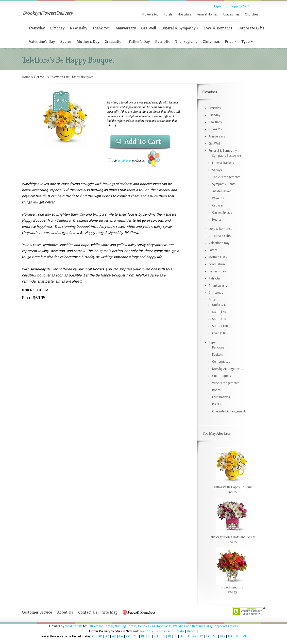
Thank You (101, 28)
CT (136, 636)
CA (121, 636)
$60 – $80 (219, 319)
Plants (216, 404)
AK (100, 636)
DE (143, 636)
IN (182, 636)
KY (201, 636)
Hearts (217, 220)
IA (188, 636)
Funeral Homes (207, 14)
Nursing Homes (126, 626)
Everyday (37, 28)
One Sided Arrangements (229, 411)
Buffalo (179, 631)
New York (147, 631)
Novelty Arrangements (228, 369)
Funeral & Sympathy (180, 28)
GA (156, 636)
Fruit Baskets (221, 397)
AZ (107, 636)
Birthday (57, 28)
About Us (65, 612)
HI (163, 636)
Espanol (220, 6)
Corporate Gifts (251, 28)
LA (208, 636)
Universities (231, 14)
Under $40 (219, 305)
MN (245, 636)
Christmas (211, 41)
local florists (74, 626)
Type (247, 41)
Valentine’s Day (42, 41)
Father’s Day (139, 41)
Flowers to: (150, 14)
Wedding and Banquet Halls (192, 626)
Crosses (218, 205)
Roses (216, 390)
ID (170, 636)
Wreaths (218, 198)
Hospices (144, 626)
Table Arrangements (226, 177)
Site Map (110, 612)
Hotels (168, 14)
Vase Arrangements (226, 383)
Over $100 (219, 333)
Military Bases (162, 626)
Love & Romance (218, 28)
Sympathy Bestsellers (227, 156)
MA (230, 636)
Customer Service (37, 612)
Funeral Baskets (223, 163)
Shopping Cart (239, 6)
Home (26, 77)
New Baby (79, 28)
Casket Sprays (222, 213)
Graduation (114, 41)
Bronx (191, 631)
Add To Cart (143, 142)
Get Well (149, 28)
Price (231, 41)
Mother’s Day (88, 41)
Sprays (217, 170)
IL (176, 636)
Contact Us (88, 612)
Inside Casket (221, 191)
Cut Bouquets (222, 376)
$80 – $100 (220, 326)
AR (114, 636)
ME (215, 636)
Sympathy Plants (224, 184)
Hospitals (184, 14)
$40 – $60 (219, 312)
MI (238, 636)
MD (223, 636)
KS (194, 636)
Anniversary (126, 28)
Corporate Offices (225, 626)
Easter (66, 41)
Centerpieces (221, 362)
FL (149, 636)
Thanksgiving (186, 41)
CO (128, 636)
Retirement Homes (101, 626)
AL (94, 636)
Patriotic (163, 41)
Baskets (217, 355)
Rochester (164, 631)
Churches (251, 14)
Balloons (218, 347)
